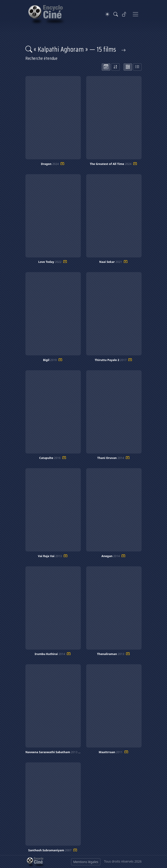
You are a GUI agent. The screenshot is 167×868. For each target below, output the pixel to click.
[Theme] (107, 14)
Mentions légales (86, 862)
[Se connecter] (124, 14)
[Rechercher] (116, 14)
